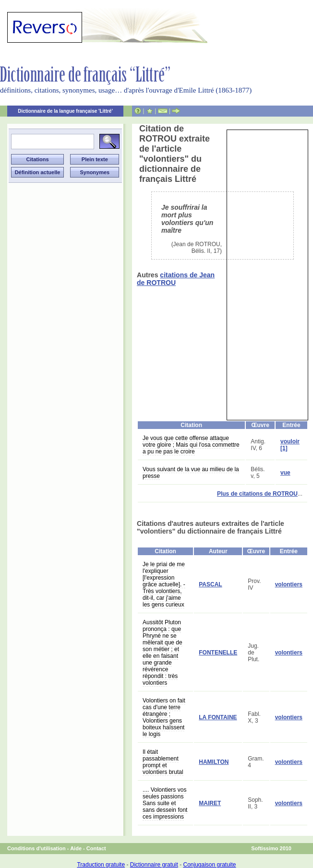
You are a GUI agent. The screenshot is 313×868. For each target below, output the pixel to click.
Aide (76, 848)
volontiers (289, 584)
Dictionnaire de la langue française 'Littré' (65, 111)
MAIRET (210, 803)
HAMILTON (214, 762)
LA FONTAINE (218, 717)
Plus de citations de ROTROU (257, 494)
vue (285, 473)
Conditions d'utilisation (36, 848)
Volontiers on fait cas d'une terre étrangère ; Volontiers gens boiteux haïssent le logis (164, 717)
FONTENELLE (218, 653)
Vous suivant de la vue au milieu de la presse (191, 473)
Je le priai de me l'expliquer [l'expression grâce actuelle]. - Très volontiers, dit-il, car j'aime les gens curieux (164, 584)
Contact (96, 848)
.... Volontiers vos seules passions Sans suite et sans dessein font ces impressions (165, 803)
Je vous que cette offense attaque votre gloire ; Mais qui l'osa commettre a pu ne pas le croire (191, 445)
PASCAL (210, 584)
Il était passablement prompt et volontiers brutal (163, 762)
